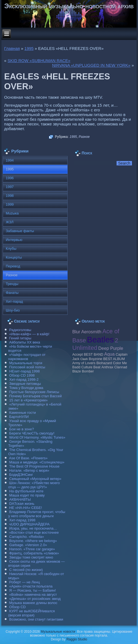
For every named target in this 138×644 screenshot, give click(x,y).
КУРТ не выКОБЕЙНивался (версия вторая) (31, 613)
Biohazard (104, 363)
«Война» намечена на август (33, 595)
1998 (10, 196)
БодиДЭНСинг (21, 475)
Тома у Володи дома (26, 388)
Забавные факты (20, 231)
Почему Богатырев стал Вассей (36, 396)
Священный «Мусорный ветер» (35, 479)
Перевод (13, 266)
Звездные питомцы (25, 384)
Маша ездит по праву (27, 495)
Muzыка (12, 213)
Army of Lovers (84, 363)
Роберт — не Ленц (25, 582)
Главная (12, 48)
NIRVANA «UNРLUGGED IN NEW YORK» (91, 65)
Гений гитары (20, 338)
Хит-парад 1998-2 (24, 379)
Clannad (121, 367)
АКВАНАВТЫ (20, 499)
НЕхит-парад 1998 (25, 371)
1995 (29, 48)
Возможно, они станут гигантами (36, 619)
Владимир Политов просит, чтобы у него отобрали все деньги (37, 514)
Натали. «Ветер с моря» (29, 470)
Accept (78, 355)
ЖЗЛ (10, 222)
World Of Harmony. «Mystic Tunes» (37, 437)
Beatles (100, 340)
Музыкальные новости (58, 632)
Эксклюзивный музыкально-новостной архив (69, 6)
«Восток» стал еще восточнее (34, 532)
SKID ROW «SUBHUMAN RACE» (39, 61)
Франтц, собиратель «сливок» (34, 553)
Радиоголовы (20, 330)
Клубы (11, 249)
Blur (76, 332)
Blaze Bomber (83, 371)
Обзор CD (18, 607)
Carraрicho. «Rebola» (27, 537)
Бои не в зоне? (22, 429)
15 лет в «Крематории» (29, 400)
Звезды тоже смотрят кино (31, 557)
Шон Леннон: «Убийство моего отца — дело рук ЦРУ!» (34, 485)
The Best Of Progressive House (34, 466)
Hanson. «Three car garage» (32, 549)
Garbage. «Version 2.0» (28, 545)
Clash (84, 359)
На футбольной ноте (26, 491)
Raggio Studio (77, 639)
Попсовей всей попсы (27, 367)
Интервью (14, 240)
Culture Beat (91, 367)
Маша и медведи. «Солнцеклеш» (37, 462)
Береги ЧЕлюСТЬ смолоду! (32, 433)
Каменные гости (23, 413)
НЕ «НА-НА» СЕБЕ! (26, 508)
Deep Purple (111, 348)
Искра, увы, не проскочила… (33, 528)
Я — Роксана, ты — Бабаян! (33, 590)
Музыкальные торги (26, 363)
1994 (10, 160)
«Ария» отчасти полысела (31, 586)
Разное (84, 137)
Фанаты (12, 293)
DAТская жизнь (22, 504)
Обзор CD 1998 (22, 375)
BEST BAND (94, 355)
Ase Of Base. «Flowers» (28, 458)
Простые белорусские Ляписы (34, 392)
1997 (10, 187)
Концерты (14, 257)
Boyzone (96, 359)
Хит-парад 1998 (22, 520)
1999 (10, 204)
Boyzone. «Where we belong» (33, 541)
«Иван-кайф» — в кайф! (29, 334)
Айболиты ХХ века (25, 342)
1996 (10, 178)
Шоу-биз (13, 310)
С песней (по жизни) (26, 570)
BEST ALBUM (114, 359)
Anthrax (107, 367)
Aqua (109, 354)
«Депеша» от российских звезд (35, 599)
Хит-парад (14, 301)
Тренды (12, 284)
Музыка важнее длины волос (33, 603)
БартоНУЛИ (19, 417)
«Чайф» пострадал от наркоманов (27, 357)
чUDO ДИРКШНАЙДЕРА (30, 524)
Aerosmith (91, 332)
